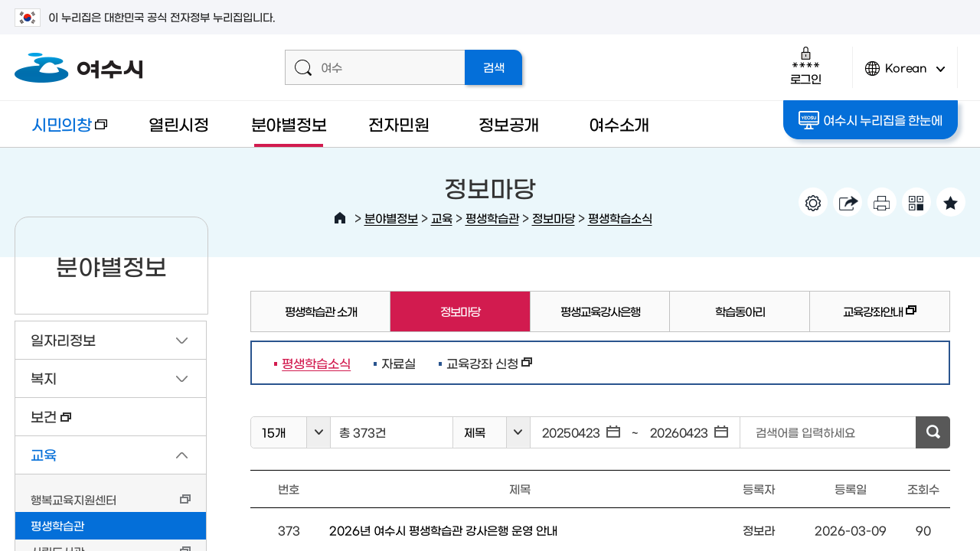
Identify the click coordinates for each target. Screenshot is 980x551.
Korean (905, 75)
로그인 (806, 65)
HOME (340, 218)
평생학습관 (492, 218)
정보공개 (509, 124)
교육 (442, 218)
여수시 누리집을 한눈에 (870, 120)
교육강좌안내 (863, 318)
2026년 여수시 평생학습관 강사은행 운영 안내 (443, 530)
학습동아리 (740, 311)
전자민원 (399, 124)
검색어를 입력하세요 (805, 432)
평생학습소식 (620, 218)
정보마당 (554, 218)
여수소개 (619, 124)
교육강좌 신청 (485, 363)
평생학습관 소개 (321, 311)
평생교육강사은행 (600, 311)
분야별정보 (289, 124)
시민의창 (61, 131)
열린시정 (179, 124)
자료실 (399, 363)
